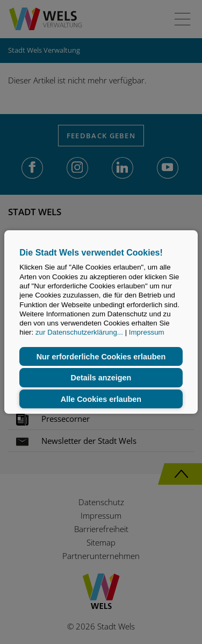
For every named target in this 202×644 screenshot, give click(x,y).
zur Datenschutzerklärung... (79, 333)
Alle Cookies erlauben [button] (101, 399)
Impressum (147, 333)
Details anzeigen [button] (101, 378)
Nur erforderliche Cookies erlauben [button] (101, 357)
